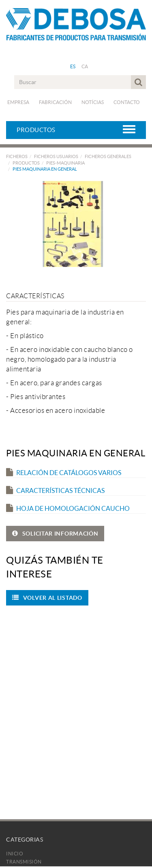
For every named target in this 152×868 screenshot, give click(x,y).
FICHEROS (17, 156)
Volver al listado (47, 598)
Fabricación (55, 102)
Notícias (93, 102)
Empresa (18, 102)
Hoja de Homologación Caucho (68, 508)
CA (85, 66)
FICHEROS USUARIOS (56, 156)
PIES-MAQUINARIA (65, 163)
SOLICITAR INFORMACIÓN (55, 534)
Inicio (15, 854)
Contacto (127, 102)
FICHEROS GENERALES (108, 156)
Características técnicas (55, 490)
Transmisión (24, 862)
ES (73, 66)
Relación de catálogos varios (64, 473)
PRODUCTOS (26, 163)
